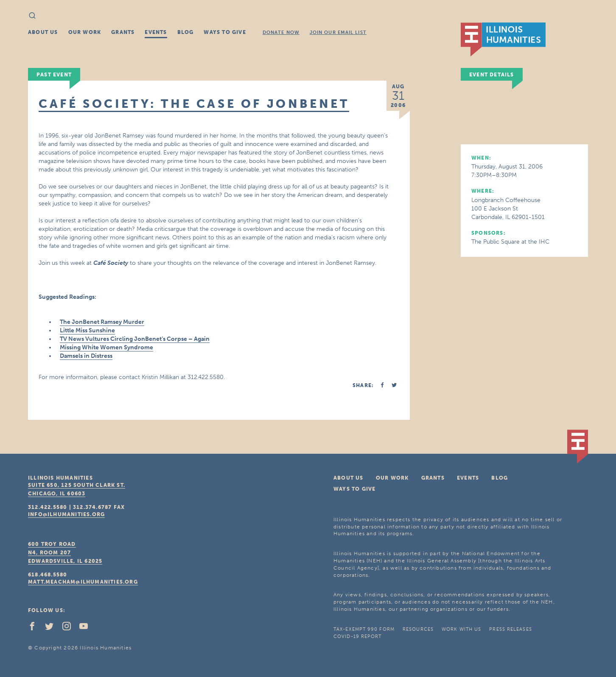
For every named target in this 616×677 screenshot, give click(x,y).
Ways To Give (225, 32)
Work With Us (461, 629)
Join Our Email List (338, 32)
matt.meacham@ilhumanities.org (83, 582)
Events (156, 32)
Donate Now (281, 32)
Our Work (85, 32)
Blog (186, 32)
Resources (418, 629)
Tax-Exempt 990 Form (364, 629)
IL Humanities (503, 39)
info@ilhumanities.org (66, 514)
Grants (123, 32)
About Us (43, 32)
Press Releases (510, 629)
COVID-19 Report (358, 636)
